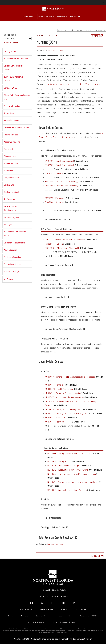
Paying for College (12, 120)
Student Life (9, 185)
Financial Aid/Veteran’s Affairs (17, 128)
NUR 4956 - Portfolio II (55, 418)
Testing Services (11, 135)
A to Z (64, 610)
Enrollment (8, 149)
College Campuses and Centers (14, 68)
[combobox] (82, 30)
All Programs (9, 199)
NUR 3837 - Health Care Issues (58, 422)
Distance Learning (11, 156)
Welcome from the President (16, 59)
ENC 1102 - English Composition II (60, 165)
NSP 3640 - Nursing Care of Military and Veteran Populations (73, 482)
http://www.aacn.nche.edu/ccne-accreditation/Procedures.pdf (73, 84)
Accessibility (65, 616)
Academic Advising (12, 142)
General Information (12, 106)
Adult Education (10, 250)
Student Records (11, 163)
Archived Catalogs (11, 271)
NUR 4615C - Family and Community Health (64, 409)
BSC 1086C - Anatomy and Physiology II (62, 186)
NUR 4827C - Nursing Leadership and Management (67, 414)
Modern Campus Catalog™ (81, 639)
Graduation (8, 171)
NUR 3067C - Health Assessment (59, 389)
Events (25, 616)
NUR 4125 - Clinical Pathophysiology (63, 466)
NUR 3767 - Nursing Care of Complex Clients (64, 397)
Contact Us (81, 610)
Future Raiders (28, 17)
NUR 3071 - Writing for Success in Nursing (63, 393)
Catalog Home (10, 52)
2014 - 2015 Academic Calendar (13, 79)
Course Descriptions (12, 264)
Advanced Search (11, 42)
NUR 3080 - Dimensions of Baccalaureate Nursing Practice (70, 377)
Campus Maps (47, 610)
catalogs (20, 639)
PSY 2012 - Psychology (55, 198)
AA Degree (8, 225)
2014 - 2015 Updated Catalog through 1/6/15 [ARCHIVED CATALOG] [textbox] (81, 30)
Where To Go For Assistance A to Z (17, 97)
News (11, 616)
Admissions (9, 113)
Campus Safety (43, 616)
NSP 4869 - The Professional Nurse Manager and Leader (72, 474)
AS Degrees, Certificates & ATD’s (15, 234)
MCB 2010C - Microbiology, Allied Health (62, 248)
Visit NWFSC (26, 610)
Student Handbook (12, 192)
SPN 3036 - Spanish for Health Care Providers (67, 490)
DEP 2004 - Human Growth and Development (64, 240)
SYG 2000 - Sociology (55, 202)
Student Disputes (37, 622)
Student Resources (45, 17)
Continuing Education (13, 257)
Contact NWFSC (10, 88)
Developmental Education (15, 243)
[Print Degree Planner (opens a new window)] (92, 36)
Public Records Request (66, 622)
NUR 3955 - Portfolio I (55, 385)
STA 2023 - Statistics (54, 173)
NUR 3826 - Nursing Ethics (59, 462)
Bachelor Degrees (11, 217)
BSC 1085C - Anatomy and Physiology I (62, 182)
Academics (61, 17)
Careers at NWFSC (89, 616)
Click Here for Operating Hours (53, 596)
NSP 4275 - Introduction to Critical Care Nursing (68, 470)
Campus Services (11, 178)
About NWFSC (75, 17)
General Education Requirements (11, 208)
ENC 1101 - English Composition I (59, 161)
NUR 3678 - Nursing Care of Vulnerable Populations (69, 454)
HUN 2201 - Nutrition (54, 244)
